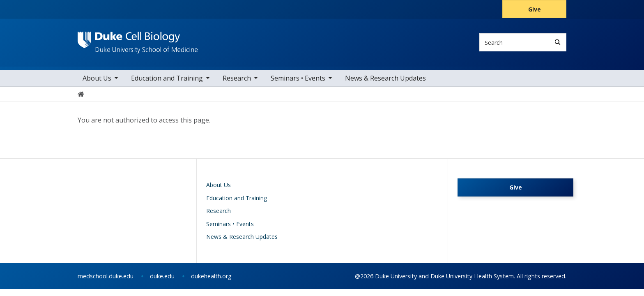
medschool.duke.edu (106, 276)
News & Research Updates (385, 78)
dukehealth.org (211, 276)
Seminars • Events (298, 78)
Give (535, 9)
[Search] (558, 42)
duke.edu (162, 276)
